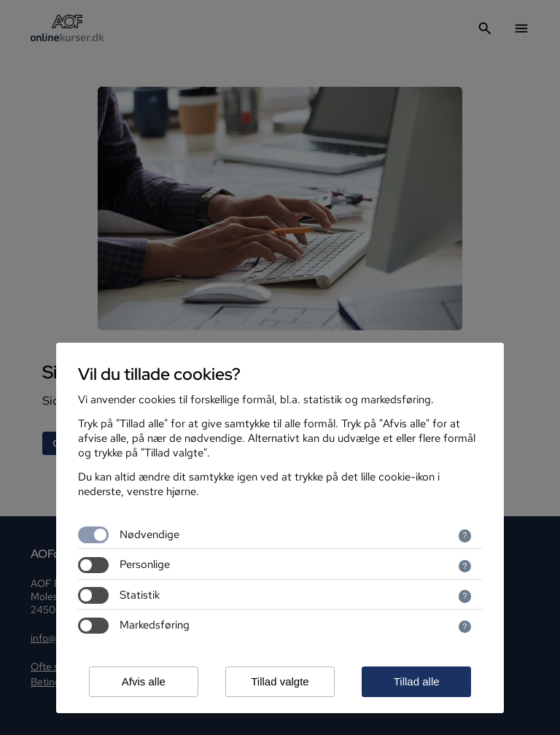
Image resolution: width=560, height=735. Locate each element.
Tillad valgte (280, 681)
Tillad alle (417, 681)
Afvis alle (144, 681)
